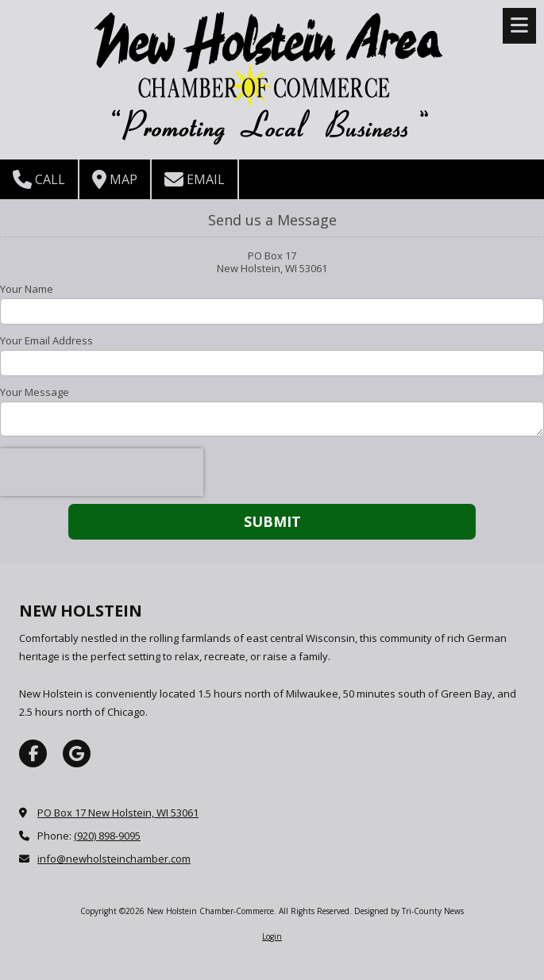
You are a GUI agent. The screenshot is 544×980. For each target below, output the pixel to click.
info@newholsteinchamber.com (114, 859)
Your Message (35, 392)
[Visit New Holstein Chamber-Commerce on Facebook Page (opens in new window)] (33, 753)
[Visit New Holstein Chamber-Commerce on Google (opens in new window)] (77, 753)
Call (39, 179)
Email (195, 179)
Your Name (27, 289)
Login (272, 936)
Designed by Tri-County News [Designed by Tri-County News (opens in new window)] (409, 911)
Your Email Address (46, 340)
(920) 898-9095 (107, 836)
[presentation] (102, 472)
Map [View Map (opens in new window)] (115, 179)
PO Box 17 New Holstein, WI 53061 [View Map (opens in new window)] (118, 813)
